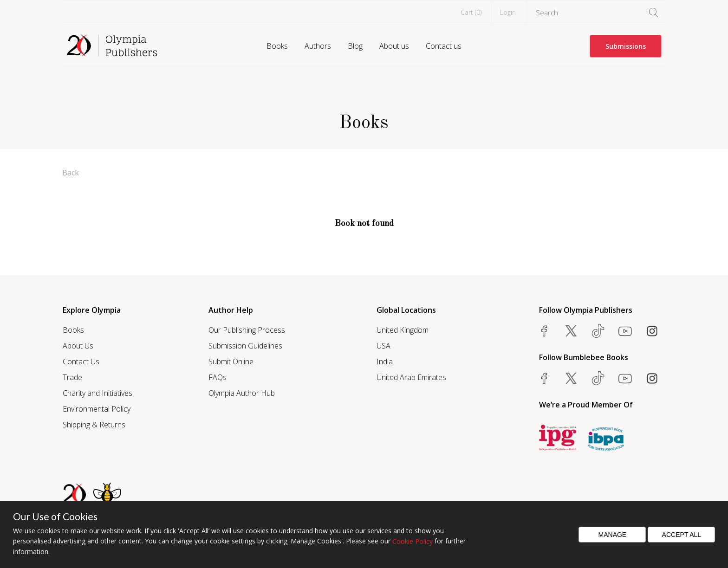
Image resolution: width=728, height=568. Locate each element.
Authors (318, 46)
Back (71, 173)
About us (394, 46)
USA (383, 346)
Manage (613, 535)
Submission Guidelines (245, 346)
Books (277, 46)
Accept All (682, 535)
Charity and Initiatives (97, 393)
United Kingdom (403, 330)
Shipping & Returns (94, 425)
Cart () (471, 12)
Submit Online (231, 361)
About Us (78, 346)
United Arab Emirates (411, 377)
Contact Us (81, 361)
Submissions (626, 46)
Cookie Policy (413, 541)
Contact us (444, 46)
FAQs (218, 377)
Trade (72, 377)
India (385, 361)
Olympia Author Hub (242, 393)
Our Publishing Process (247, 330)
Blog (355, 46)
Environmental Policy (97, 409)
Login (508, 12)
